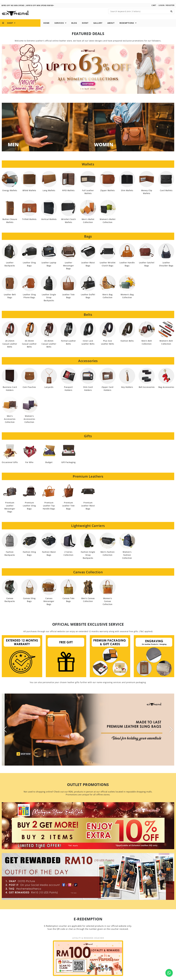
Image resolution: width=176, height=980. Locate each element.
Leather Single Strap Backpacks (49, 302)
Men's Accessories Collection (10, 424)
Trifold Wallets (29, 224)
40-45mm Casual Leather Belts (49, 348)
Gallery (98, 28)
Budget (49, 467)
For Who (29, 467)
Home (46, 28)
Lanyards (49, 392)
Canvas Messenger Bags (49, 606)
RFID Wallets (68, 195)
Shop (9, 28)
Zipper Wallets (108, 195)
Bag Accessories (166, 392)
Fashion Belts (127, 345)
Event (85, 28)
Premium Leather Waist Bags (88, 510)
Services (60, 28)
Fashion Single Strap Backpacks (88, 560)
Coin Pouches (29, 392)
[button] (84, 767)
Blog (74, 28)
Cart (154, 10)
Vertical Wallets (49, 224)
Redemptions (128, 28)
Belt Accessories (147, 392)
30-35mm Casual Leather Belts (29, 348)
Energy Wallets (10, 195)
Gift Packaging (68, 467)
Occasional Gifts (10, 467)
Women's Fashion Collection (127, 560)
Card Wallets (166, 195)
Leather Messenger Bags (69, 270)
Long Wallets (49, 195)
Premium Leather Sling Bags (29, 510)
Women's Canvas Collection (108, 606)
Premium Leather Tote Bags (68, 510)
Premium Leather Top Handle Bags (49, 510)
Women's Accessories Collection (29, 424)
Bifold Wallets (29, 195)
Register (170, 10)
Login (161, 10)
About (111, 28)
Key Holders (127, 392)
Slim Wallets (127, 195)
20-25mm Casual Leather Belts (10, 348)
